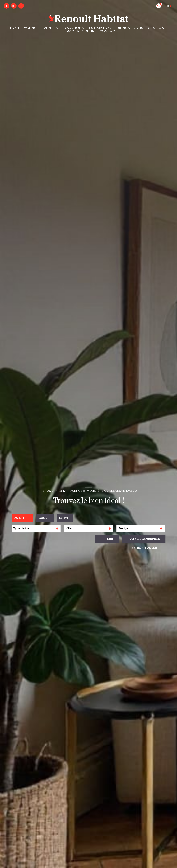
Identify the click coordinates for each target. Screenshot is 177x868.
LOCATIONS (73, 28)
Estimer (65, 518)
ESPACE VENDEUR (78, 31)
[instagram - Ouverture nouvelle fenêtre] (14, 6)
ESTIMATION (100, 28)
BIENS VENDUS (130, 28)
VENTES (51, 28)
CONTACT (108, 31)
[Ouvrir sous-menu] (166, 28)
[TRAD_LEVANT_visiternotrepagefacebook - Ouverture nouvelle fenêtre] (7, 6)
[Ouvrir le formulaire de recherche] (107, 539)
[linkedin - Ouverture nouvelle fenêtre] (21, 6)
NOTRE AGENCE (24, 28)
